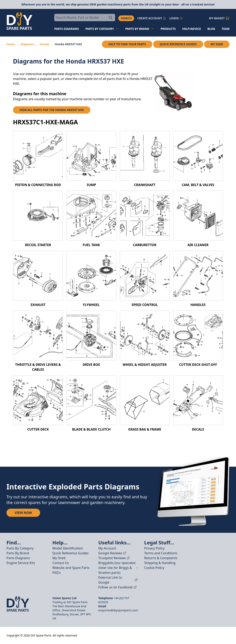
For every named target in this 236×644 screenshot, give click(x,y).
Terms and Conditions (161, 553)
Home (11, 44)
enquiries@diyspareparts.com (118, 610)
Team (226, 29)
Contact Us (61, 563)
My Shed (217, 44)
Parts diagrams (67, 29)
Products (168, 29)
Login (176, 18)
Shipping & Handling (160, 563)
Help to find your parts (127, 44)
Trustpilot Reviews (114, 558)
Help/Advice (192, 29)
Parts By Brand (18, 553)
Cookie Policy (154, 568)
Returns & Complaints (161, 558)
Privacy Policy (154, 548)
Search (126, 18)
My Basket (219, 18)
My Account (107, 548)
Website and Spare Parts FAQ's (71, 570)
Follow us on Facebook (117, 587)
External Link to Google (118, 580)
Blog (211, 29)
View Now (23, 513)
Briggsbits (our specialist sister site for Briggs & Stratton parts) (118, 568)
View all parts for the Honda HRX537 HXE (52, 110)
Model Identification (68, 548)
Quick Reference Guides (178, 44)
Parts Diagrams (18, 558)
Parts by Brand (140, 29)
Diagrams (27, 44)
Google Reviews (112, 553)
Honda (44, 44)
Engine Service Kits (21, 563)
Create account (152, 18)
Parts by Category (102, 29)
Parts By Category (20, 548)
